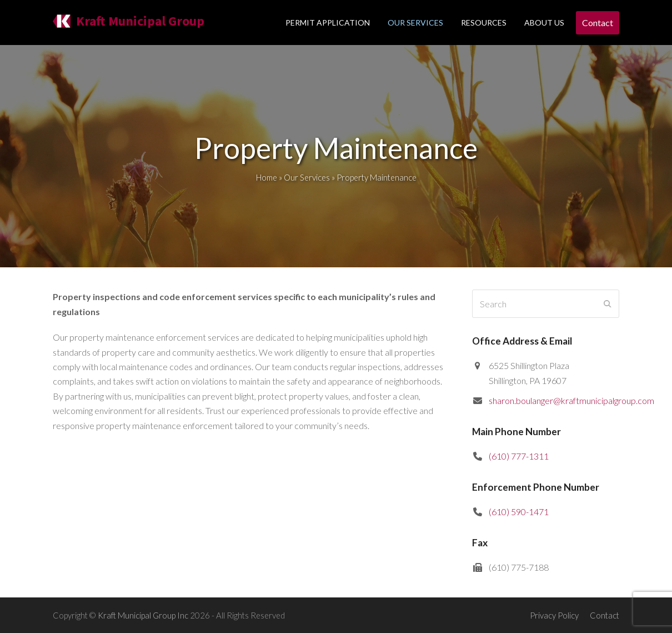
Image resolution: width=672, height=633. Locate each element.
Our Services (307, 177)
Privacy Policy (554, 615)
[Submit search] (608, 304)
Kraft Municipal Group (129, 21)
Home (267, 177)
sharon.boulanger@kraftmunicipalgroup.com (571, 400)
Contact (605, 615)
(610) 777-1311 (519, 456)
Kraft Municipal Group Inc (143, 615)
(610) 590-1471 (519, 512)
